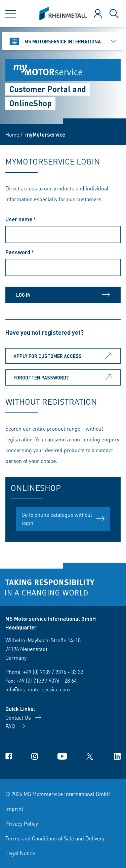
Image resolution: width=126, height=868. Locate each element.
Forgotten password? (64, 377)
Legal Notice (20, 853)
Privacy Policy (22, 823)
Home (12, 134)
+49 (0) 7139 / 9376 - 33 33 (53, 672)
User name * (21, 219)
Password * (20, 252)
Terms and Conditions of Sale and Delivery (55, 838)
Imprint (14, 809)
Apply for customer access (64, 356)
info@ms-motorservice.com (38, 689)
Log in (63, 295)
